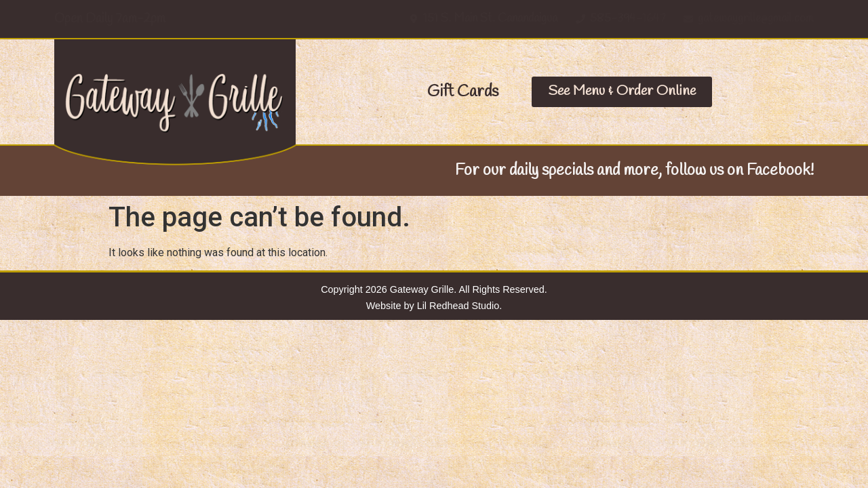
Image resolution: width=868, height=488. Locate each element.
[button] (463, 92)
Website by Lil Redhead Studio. (434, 306)
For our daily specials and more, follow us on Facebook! (634, 171)
